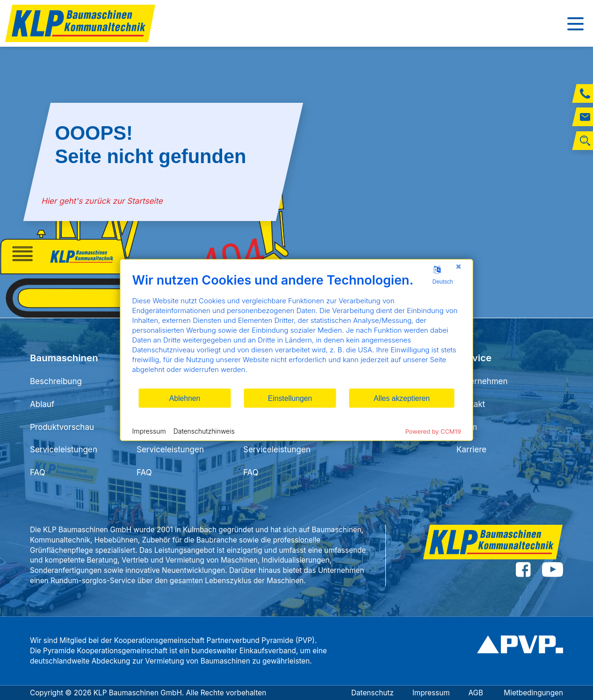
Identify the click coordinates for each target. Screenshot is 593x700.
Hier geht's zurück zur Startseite (102, 201)
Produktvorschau (62, 427)
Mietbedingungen (533, 693)
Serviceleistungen (64, 450)
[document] (297, 330)
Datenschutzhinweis (204, 431)
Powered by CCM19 (433, 431)
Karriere (471, 450)
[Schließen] (459, 267)
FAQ (38, 472)
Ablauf (42, 404)
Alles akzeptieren (402, 398)
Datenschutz (372, 693)
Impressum (431, 693)
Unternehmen (482, 381)
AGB (477, 693)
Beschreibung (56, 381)
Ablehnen (185, 398)
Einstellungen (290, 398)
